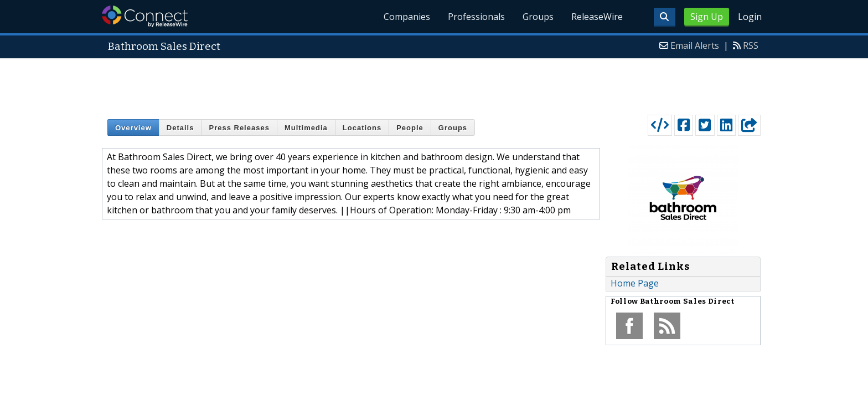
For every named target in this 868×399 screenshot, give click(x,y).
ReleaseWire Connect (145, 16)
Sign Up (707, 17)
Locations (362, 128)
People (410, 128)
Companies (407, 17)
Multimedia (306, 128)
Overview (133, 128)
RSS (751, 45)
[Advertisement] (434, 84)
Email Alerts (695, 45)
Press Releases (239, 128)
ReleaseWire (597, 17)
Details (180, 128)
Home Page (635, 283)
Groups (538, 17)
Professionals (476, 17)
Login (750, 17)
